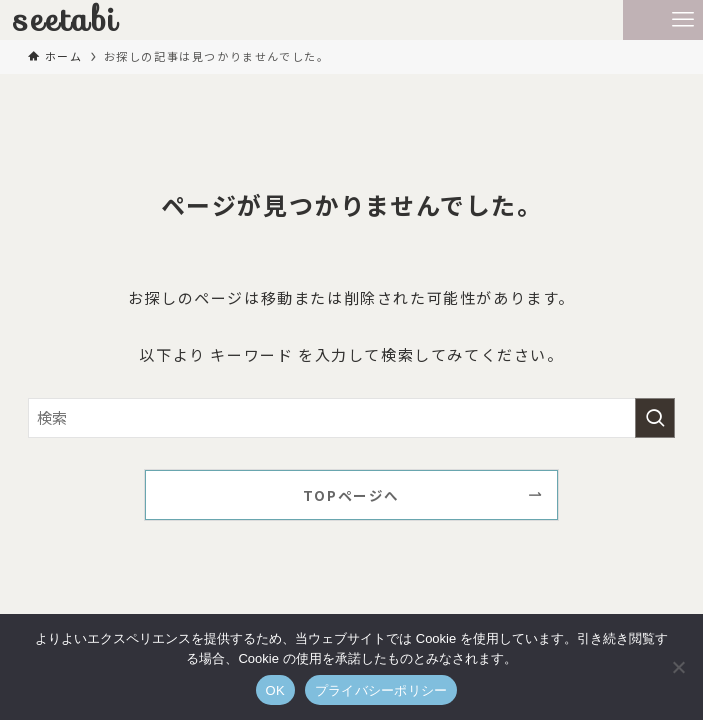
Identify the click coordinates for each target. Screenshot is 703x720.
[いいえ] (678, 667)
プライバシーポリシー (381, 690)
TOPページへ (351, 495)
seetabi (66, 20)
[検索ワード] (351, 418)
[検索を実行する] (655, 418)
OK (275, 690)
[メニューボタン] (683, 20)
